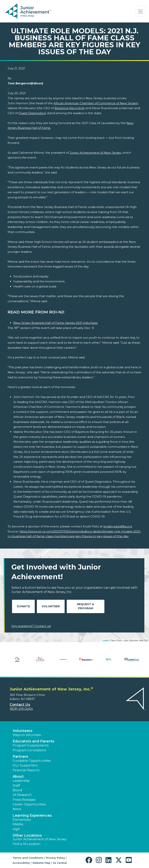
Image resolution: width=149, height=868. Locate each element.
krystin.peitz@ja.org (118, 526)
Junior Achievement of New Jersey (95, 153)
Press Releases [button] (24, 800)
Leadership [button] (21, 781)
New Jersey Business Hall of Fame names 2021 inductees (55, 323)
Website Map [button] (41, 863)
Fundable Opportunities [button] (32, 761)
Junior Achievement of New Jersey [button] (40, 839)
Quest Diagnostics (32, 113)
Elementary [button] (22, 820)
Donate (23, 606)
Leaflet (105, 640)
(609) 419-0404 (21, 709)
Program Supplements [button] (31, 745)
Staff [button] (16, 786)
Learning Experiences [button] (32, 815)
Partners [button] (20, 757)
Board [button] (17, 790)
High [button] (16, 829)
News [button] (17, 809)
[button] (90, 860)
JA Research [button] (22, 795)
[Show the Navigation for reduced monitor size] (140, 11)
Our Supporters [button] (25, 765)
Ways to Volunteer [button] (27, 735)
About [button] (18, 777)
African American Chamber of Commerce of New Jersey (95, 103)
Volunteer (51, 606)
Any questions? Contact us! (31, 626)
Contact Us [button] (20, 705)
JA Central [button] (60, 863)
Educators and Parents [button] (33, 741)
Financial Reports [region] (26, 770)
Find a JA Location (26, 844)
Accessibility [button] (21, 863)
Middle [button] (18, 824)
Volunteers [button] (23, 731)
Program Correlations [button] (29, 750)
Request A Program (86, 606)
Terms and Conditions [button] (28, 858)
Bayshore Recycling (69, 108)
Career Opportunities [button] (29, 804)
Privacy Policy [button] (55, 858)
